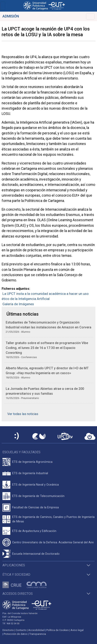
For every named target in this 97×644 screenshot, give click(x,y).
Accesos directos (18, 594)
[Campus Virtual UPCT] (39, 436)
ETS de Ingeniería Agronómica (32, 462)
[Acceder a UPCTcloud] (90, 436)
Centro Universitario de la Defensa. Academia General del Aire (53, 542)
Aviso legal (77, 630)
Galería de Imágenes (18, 304)
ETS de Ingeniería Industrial (30, 473)
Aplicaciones (14, 565)
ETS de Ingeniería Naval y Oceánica (35, 485)
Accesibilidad (36, 630)
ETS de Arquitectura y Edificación (34, 531)
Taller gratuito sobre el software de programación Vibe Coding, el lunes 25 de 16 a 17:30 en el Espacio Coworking (47, 348)
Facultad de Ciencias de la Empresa (35, 507)
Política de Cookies (58, 630)
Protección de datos (16, 634)
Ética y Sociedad (16, 575)
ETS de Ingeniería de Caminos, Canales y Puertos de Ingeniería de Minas (53, 519)
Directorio (8, 630)
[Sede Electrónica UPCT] (17, 436)
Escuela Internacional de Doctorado (36, 554)
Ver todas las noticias (23, 414)
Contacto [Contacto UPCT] (21, 630)
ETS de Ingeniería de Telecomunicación (38, 496)
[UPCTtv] (65, 436)
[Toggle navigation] (3, 6)
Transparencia (38, 634)
